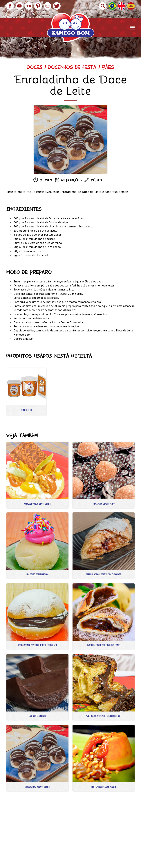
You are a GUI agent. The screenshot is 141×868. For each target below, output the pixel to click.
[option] (70, 139)
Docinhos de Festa (72, 68)
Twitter (57, 6)
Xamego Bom (71, 28)
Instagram (47, 6)
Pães (108, 68)
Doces (35, 68)
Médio (96, 181)
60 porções (71, 181)
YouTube (19, 6)
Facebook (10, 6)
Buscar (103, 6)
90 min (46, 181)
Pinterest (38, 6)
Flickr (29, 6)
